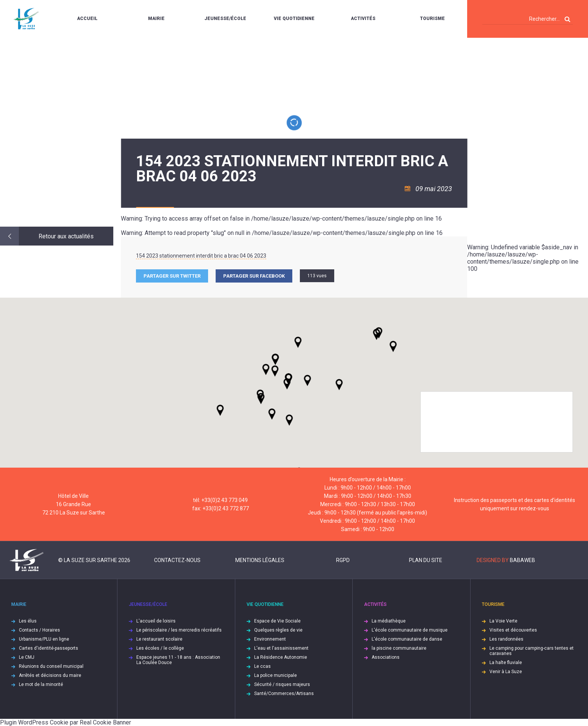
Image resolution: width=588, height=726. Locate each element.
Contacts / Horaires (39, 630)
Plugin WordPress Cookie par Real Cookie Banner (66, 722)
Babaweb (522, 560)
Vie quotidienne (294, 19)
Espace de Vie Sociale (277, 621)
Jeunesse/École (225, 19)
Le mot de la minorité (41, 684)
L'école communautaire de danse (407, 639)
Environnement (270, 639)
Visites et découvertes (513, 630)
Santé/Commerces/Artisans (284, 694)
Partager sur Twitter (172, 276)
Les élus (28, 621)
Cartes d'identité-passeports (49, 648)
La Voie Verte (503, 621)
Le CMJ (27, 657)
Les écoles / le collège (160, 648)
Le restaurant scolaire (159, 639)
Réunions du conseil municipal (51, 666)
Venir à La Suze (506, 672)
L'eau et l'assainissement (281, 648)
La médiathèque (389, 621)
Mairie (156, 19)
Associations (386, 657)
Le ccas (262, 666)
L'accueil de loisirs (156, 621)
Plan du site (426, 560)
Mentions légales (260, 560)
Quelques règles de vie (278, 630)
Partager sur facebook (254, 276)
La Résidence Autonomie (281, 657)
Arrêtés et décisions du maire (50, 675)
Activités (363, 19)
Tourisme (432, 19)
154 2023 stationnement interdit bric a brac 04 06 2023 (201, 256)
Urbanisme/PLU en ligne (44, 639)
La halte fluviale (506, 663)
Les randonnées (506, 639)
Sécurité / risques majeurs (282, 684)
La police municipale (275, 675)
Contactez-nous (177, 560)
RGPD (343, 560)
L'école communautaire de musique (410, 630)
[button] (307, 380)
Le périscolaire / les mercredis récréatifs (179, 630)
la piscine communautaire (399, 648)
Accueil (87, 19)
